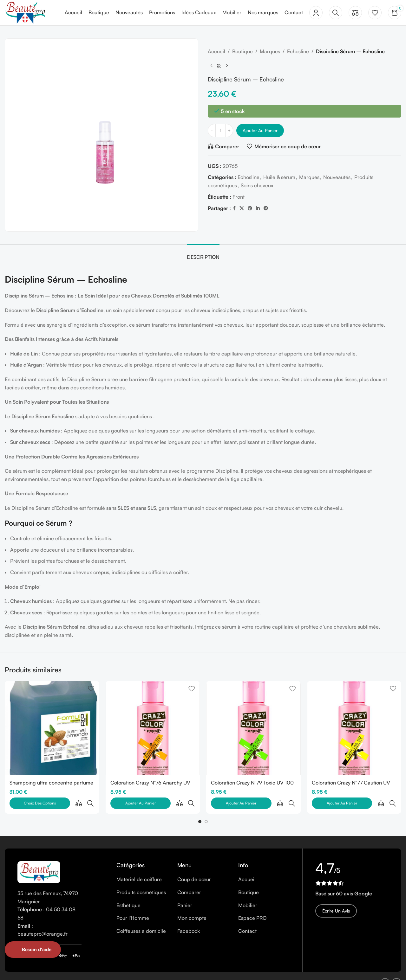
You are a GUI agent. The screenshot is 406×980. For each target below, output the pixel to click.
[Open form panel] (33, 950)
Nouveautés (337, 177)
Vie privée (123, 969)
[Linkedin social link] (258, 208)
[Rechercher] (336, 13)
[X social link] (242, 208)
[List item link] (142, 866)
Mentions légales (65, 969)
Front (239, 197)
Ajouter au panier (260, 130)
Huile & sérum (279, 177)
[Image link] (39, 858)
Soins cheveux (257, 185)
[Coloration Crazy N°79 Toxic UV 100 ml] (253, 728)
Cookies (98, 969)
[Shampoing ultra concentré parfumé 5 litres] (52, 728)
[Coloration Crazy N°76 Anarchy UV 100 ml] (153, 728)
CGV (144, 969)
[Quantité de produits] (220, 131)
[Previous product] (212, 66)
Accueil (216, 51)
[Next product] (227, 66)
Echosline (298, 51)
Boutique (242, 51)
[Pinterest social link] (250, 208)
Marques (270, 51)
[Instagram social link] (396, 969)
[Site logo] (25, 12)
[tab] (203, 254)
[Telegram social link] (266, 208)
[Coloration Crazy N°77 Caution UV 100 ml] (354, 728)
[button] (200, 808)
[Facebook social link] (234, 208)
